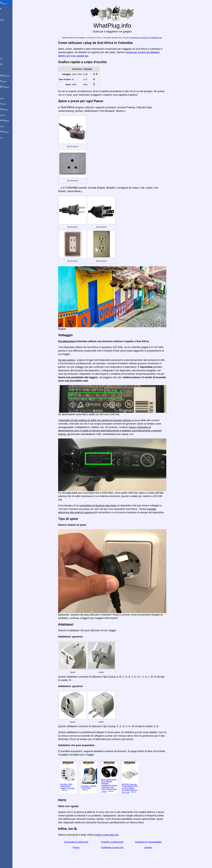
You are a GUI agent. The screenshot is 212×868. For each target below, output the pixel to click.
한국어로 (9, 126)
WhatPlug (10, 3)
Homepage (7, 9)
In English (7, 53)
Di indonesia (11, 109)
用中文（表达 (11, 87)
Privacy (82, 847)
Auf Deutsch (8, 64)
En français (10, 81)
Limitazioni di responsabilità (154, 842)
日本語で (9, 98)
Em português (11, 75)
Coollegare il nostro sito (118, 847)
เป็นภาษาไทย (11, 132)
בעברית (8, 137)
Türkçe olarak (11, 120)
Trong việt (9, 115)
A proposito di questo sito (82, 842)
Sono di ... (7, 14)
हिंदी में (7, 92)
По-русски (10, 103)
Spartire (154, 847)
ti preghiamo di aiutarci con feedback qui (151, 38)
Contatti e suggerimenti (118, 842)
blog (4, 30)
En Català (7, 70)
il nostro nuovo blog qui (112, 835)
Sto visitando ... (10, 20)
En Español (8, 59)
